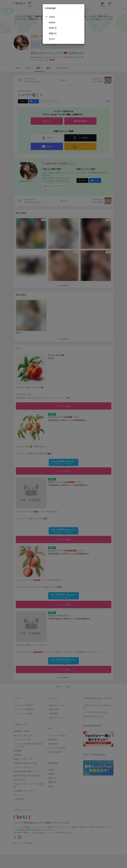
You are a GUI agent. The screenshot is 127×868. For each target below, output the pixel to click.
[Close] (81, 7)
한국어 (52, 39)
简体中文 (53, 28)
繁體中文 (53, 33)
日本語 (52, 17)
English (52, 22)
